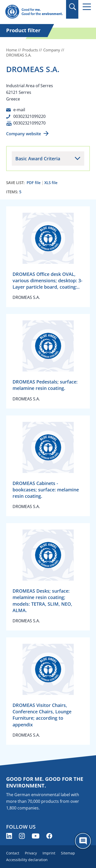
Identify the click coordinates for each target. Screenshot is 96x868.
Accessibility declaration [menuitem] (27, 860)
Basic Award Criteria (38, 159)
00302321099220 (29, 116)
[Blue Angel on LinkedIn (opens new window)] (9, 836)
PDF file (34, 183)
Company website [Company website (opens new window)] (24, 134)
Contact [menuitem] (13, 853)
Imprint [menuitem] (49, 853)
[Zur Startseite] (34, 12)
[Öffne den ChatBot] (83, 841)
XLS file (51, 183)
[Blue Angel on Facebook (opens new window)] (49, 836)
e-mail (19, 110)
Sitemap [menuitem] (68, 853)
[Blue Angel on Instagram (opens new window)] (22, 836)
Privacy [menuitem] (31, 853)
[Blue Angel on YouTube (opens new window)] (36, 836)
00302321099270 (29, 123)
